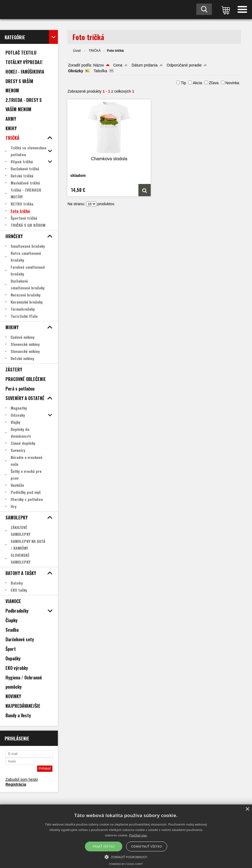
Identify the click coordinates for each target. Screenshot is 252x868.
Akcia (197, 83)
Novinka (232, 83)
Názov (99, 65)
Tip (183, 83)
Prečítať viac (138, 835)
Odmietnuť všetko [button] (146, 846)
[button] (126, 857)
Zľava (214, 83)
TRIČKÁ (95, 51)
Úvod (77, 51)
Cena (118, 65)
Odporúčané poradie (184, 65)
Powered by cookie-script (126, 864)
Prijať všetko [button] (104, 846)
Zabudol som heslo (22, 779)
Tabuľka (100, 71)
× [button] (247, 809)
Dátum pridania (145, 65)
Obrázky (75, 71)
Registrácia (16, 784)
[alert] (126, 836)
